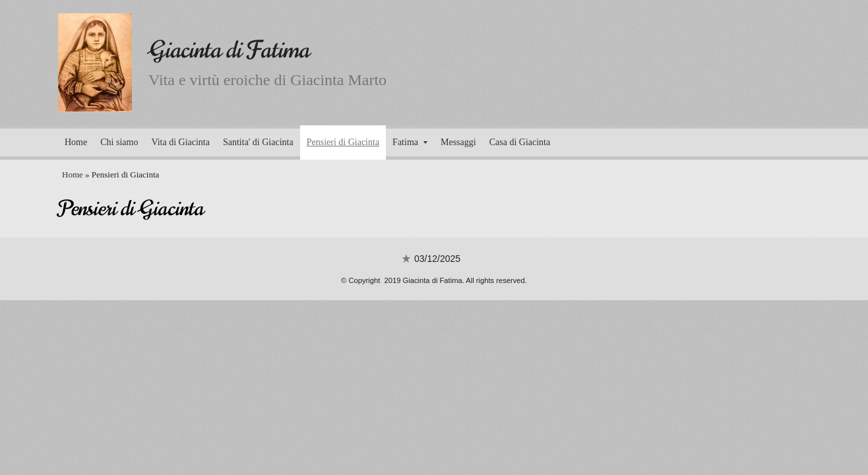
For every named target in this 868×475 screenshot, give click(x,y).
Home (76, 142)
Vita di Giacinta (180, 142)
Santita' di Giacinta (258, 142)
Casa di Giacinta (520, 142)
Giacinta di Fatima (229, 50)
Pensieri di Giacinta (343, 142)
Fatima (410, 142)
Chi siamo (119, 142)
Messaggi (458, 142)
